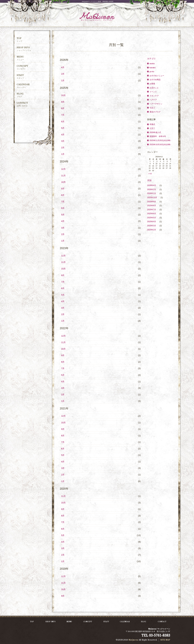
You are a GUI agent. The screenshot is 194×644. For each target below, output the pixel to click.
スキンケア (153, 96)
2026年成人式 (154, 132)
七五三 (151, 108)
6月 (63, 122)
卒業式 (151, 124)
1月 (63, 81)
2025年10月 (152, 198)
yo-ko (151, 72)
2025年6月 (152, 214)
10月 (64, 95)
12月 (64, 169)
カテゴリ (151, 59)
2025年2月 (152, 230)
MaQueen (133, 640)
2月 (63, 74)
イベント (152, 92)
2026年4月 (152, 185)
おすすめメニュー (156, 76)
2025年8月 (152, 206)
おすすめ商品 (154, 80)
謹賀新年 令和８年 (157, 136)
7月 (63, 115)
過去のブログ (154, 112)
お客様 (151, 84)
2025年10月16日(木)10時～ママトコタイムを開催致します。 (159, 145)
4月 (63, 67)
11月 (64, 176)
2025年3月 (152, 226)
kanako (151, 68)
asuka (151, 64)
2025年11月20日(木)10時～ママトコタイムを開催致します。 (159, 140)
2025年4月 (152, 222)
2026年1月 (152, 193)
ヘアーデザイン (155, 104)
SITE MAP (165, 640)
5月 (63, 128)
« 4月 (150, 174)
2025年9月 (152, 202)
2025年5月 (152, 218)
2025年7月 (152, 210)
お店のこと (153, 88)
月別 (149, 180)
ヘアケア (152, 100)
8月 (63, 108)
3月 (63, 141)
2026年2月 (152, 189)
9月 (63, 102)
